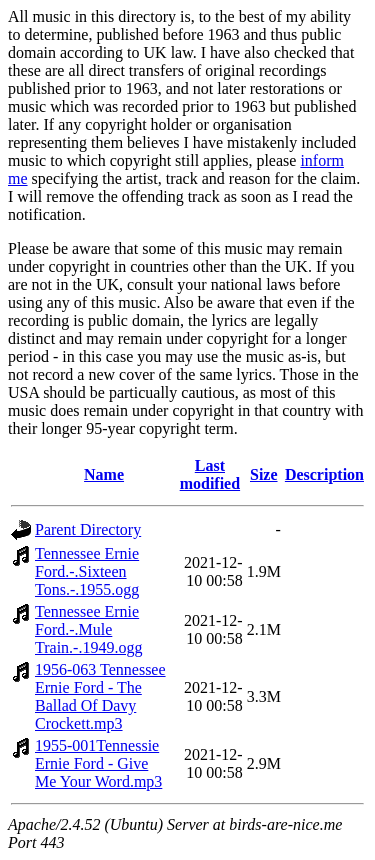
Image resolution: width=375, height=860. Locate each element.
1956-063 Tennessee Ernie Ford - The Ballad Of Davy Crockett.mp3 (100, 696)
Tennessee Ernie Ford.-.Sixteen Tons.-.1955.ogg (87, 571)
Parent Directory (88, 529)
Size (264, 474)
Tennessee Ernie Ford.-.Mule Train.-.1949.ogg (88, 629)
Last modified (210, 474)
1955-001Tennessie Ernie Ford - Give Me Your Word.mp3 (98, 763)
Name (104, 474)
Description (324, 474)
